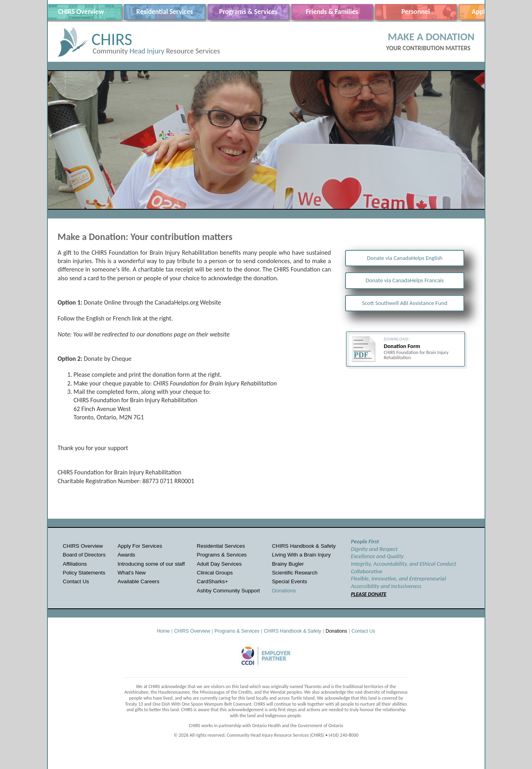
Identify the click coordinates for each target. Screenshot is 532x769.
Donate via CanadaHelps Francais (404, 280)
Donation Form (402, 346)
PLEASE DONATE (369, 594)
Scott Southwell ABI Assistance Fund (405, 303)
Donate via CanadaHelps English (405, 258)
